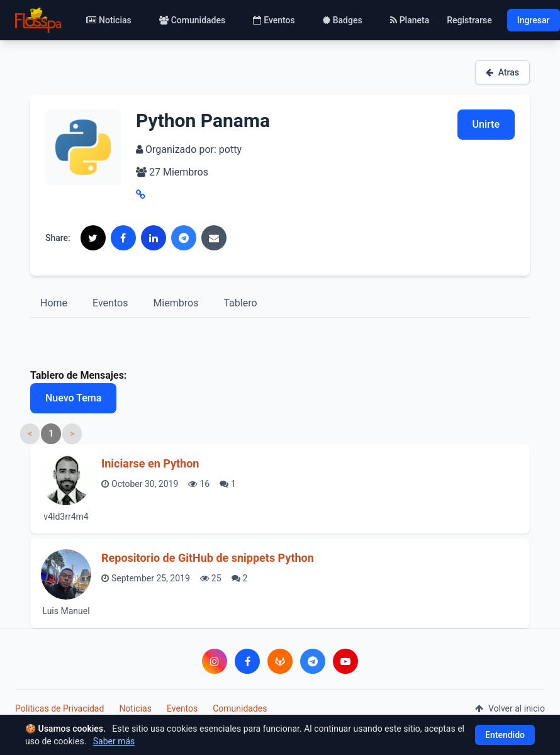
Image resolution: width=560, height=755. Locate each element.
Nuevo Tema (73, 398)
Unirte (486, 124)
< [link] (30, 433)
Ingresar (534, 20)
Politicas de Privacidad (59, 708)
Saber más (114, 741)
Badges (343, 20)
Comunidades (192, 20)
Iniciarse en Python (150, 463)
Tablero (240, 303)
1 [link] (51, 433)
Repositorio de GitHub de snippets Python (208, 558)
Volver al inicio (510, 708)
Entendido (505, 735)
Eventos (274, 20)
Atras (502, 72)
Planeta (410, 20)
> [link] (72, 433)
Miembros (176, 303)
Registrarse (469, 20)
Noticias (109, 20)
